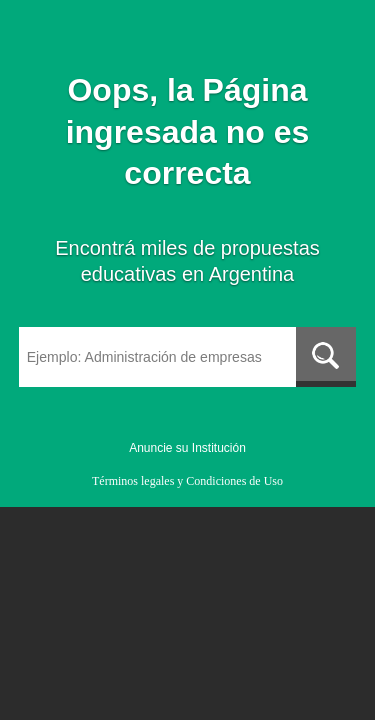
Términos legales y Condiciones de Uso (187, 481)
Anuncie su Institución (187, 448)
